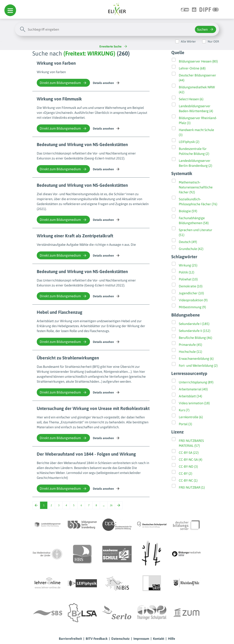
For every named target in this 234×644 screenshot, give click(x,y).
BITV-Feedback (97, 639)
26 (111, 505)
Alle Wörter (188, 41)
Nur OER (213, 41)
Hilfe (172, 639)
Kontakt (159, 639)
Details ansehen (106, 83)
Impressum (141, 639)
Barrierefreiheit (70, 639)
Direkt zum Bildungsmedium (63, 83)
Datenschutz (120, 639)
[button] (10, 10)
